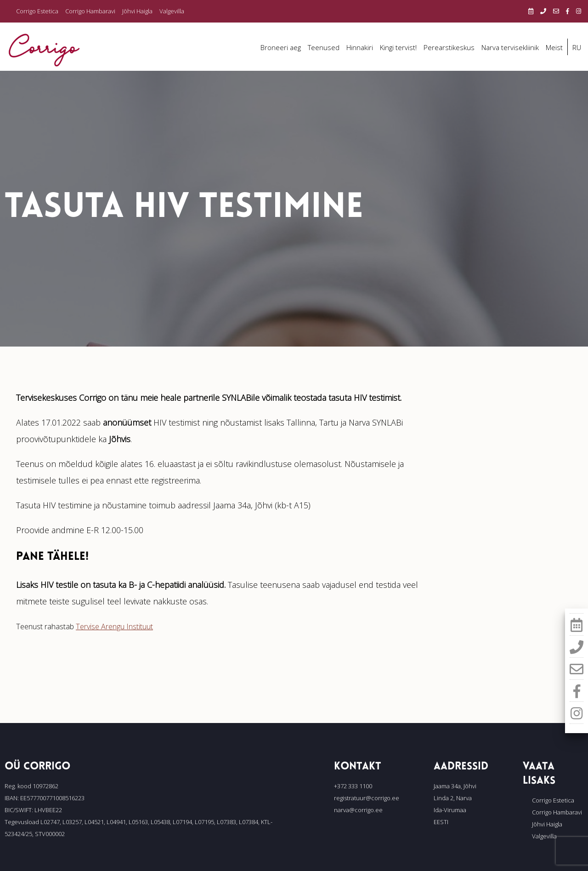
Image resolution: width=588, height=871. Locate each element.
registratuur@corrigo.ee (367, 798)
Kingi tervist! (398, 47)
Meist (554, 47)
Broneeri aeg (281, 47)
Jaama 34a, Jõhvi (455, 786)
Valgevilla (172, 11)
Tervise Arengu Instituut (114, 626)
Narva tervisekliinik (510, 47)
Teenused (324, 47)
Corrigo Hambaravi (90, 11)
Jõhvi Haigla (137, 11)
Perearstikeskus (449, 47)
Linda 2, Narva (453, 798)
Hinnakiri (360, 47)
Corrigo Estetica (37, 11)
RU (577, 47)
